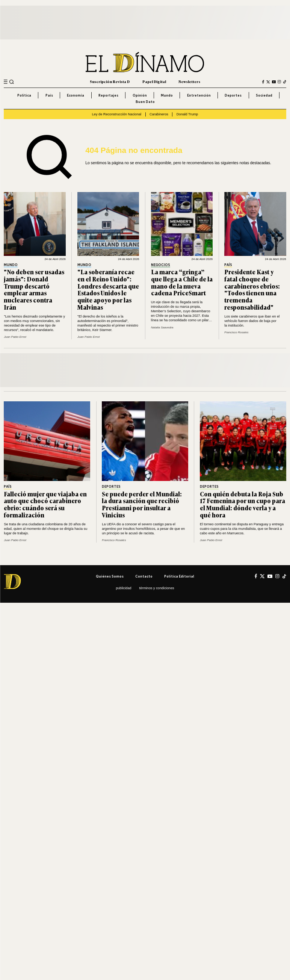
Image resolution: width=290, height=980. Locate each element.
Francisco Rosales (236, 332)
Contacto (144, 576)
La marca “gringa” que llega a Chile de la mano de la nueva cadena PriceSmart (182, 282)
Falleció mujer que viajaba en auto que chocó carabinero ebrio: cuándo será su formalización (45, 504)
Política (24, 95)
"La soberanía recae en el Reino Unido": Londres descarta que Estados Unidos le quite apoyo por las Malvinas (108, 290)
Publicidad (123, 588)
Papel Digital (154, 82)
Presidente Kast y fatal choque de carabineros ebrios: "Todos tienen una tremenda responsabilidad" (252, 290)
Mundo (167, 95)
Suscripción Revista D (110, 82)
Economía (76, 95)
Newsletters (189, 82)
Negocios (161, 265)
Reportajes (108, 95)
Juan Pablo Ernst (15, 337)
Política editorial (179, 576)
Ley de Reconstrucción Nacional (117, 114)
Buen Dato (145, 102)
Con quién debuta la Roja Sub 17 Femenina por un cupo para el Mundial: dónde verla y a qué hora (242, 504)
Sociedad (264, 95)
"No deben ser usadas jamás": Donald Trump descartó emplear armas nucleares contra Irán (34, 290)
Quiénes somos (110, 576)
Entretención (199, 95)
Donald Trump (187, 114)
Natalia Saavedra (162, 327)
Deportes (233, 95)
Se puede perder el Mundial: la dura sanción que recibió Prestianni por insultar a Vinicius (142, 504)
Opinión (140, 95)
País (49, 95)
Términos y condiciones (156, 588)
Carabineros (159, 114)
